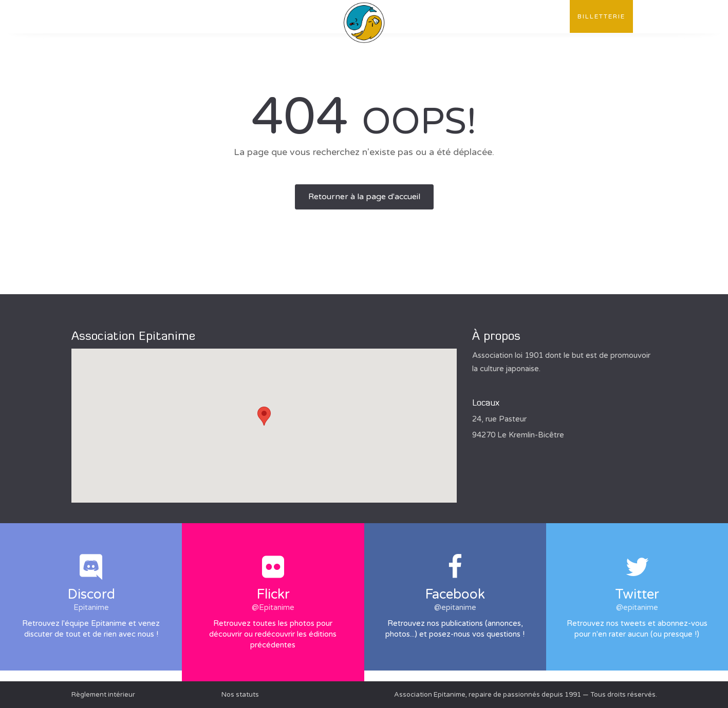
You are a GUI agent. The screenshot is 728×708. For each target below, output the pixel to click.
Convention (483, 16)
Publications (184, 16)
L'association (109, 16)
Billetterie (601, 16)
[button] (264, 416)
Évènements (253, 16)
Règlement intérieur (103, 695)
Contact (543, 16)
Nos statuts (240, 695)
